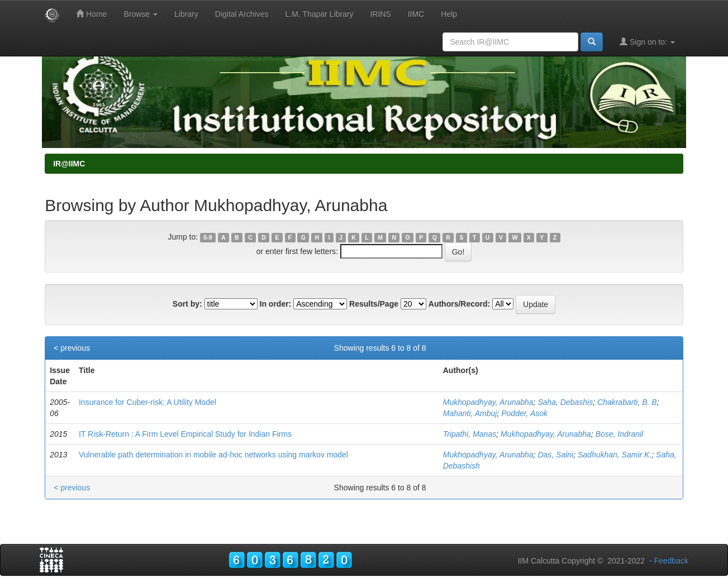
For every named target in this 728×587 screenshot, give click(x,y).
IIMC (416, 14)
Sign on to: (647, 42)
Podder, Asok (524, 413)
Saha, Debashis (565, 402)
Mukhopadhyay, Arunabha (488, 402)
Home (91, 14)
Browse (141, 14)
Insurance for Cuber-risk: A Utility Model (147, 402)
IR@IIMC (69, 164)
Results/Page (374, 304)
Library (186, 14)
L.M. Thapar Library (319, 14)
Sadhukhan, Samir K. (615, 455)
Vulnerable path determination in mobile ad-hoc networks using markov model (213, 455)
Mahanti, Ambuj (470, 413)
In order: (276, 304)
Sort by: (187, 304)
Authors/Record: (459, 304)
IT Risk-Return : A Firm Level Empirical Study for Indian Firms (185, 434)
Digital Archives (242, 14)
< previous (72, 348)
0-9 (208, 237)
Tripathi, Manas (470, 434)
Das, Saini (555, 455)
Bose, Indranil (620, 434)
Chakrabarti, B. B (627, 402)
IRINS (380, 14)
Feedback (671, 561)
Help (449, 14)
